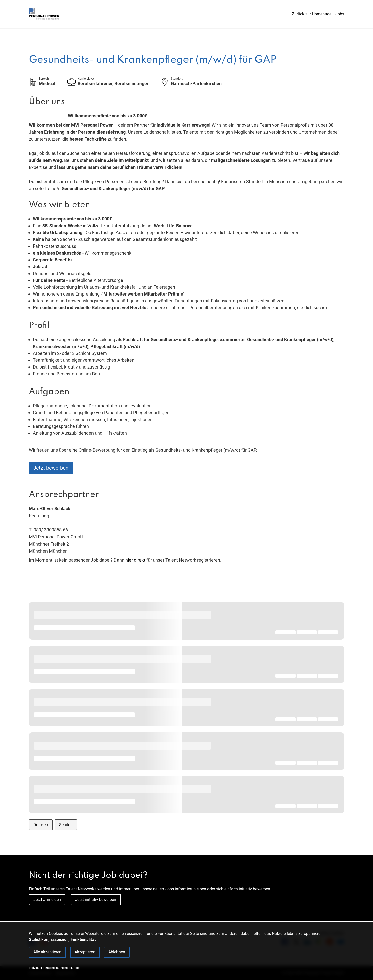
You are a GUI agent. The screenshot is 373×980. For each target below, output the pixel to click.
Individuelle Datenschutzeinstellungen (55, 968)
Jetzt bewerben (51, 468)
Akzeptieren (85, 952)
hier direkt (136, 560)
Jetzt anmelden (47, 900)
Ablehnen (117, 952)
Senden (66, 825)
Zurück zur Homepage (312, 14)
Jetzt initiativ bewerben (96, 900)
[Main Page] (44, 14)
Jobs (340, 14)
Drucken (41, 825)
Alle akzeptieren (47, 952)
